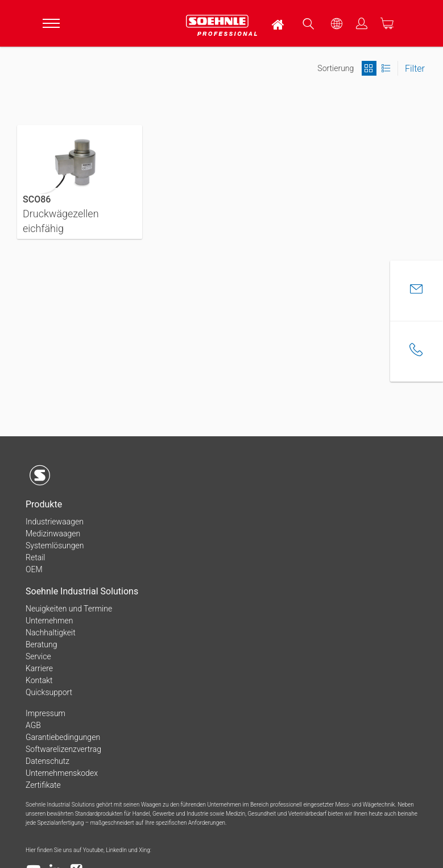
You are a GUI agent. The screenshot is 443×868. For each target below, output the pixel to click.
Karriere (39, 668)
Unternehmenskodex (62, 773)
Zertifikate (43, 785)
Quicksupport (49, 692)
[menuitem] (279, 23)
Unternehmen (49, 621)
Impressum (45, 713)
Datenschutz (47, 761)
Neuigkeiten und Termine (69, 609)
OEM (34, 569)
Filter (415, 69)
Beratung (41, 644)
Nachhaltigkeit (51, 633)
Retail (35, 557)
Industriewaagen (55, 522)
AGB (33, 725)
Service (38, 656)
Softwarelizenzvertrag (63, 749)
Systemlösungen (55, 545)
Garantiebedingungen (63, 737)
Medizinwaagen (53, 534)
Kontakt (39, 680)
